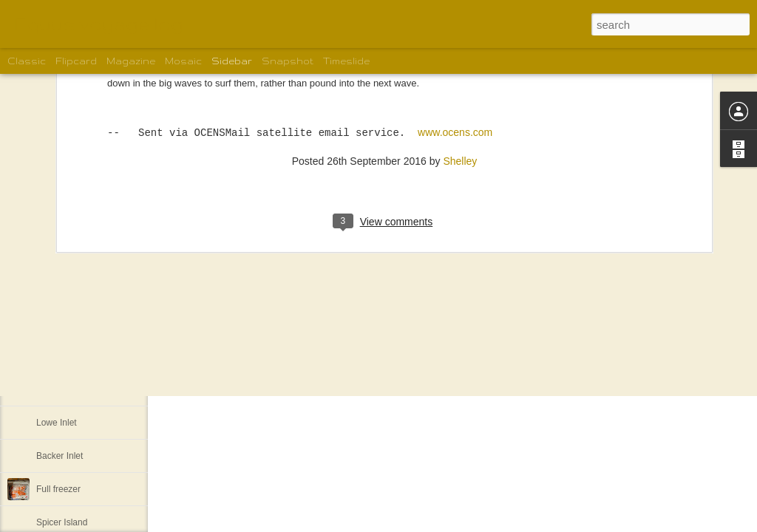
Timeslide (346, 61)
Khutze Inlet (60, 389)
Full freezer (58, 489)
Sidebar (232, 61)
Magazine (131, 61)
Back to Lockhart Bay (78, 356)
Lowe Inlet (57, 423)
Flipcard (76, 61)
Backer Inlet (60, 456)
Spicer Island (62, 522)
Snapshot (288, 61)
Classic (27, 61)
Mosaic (183, 61)
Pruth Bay (56, 323)
